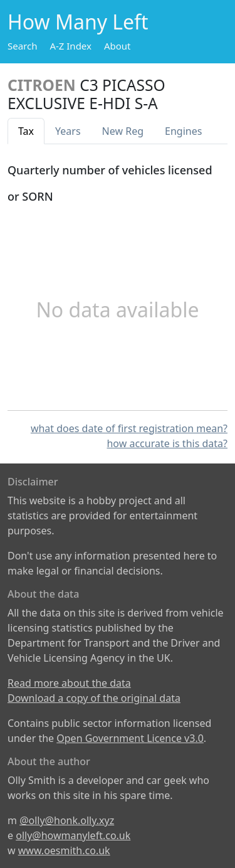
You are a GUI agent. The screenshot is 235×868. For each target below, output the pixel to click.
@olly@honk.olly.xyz (67, 820)
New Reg (123, 131)
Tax (26, 131)
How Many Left (78, 22)
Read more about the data (69, 683)
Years (68, 131)
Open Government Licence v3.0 (130, 738)
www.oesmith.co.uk (64, 850)
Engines (183, 131)
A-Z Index (70, 46)
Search (22, 46)
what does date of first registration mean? (129, 428)
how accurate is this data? (167, 443)
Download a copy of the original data (94, 698)
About (118, 46)
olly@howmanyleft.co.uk (73, 835)
